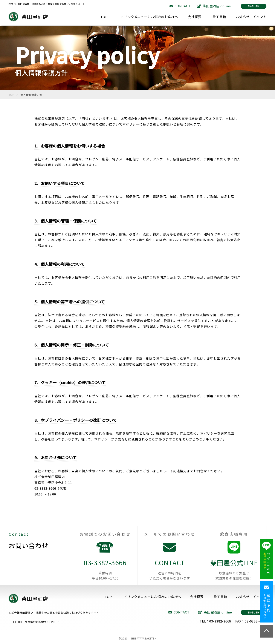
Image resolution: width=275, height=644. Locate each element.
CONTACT (180, 6)
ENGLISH (253, 6)
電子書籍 (219, 17)
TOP (104, 17)
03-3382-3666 (105, 569)
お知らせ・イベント (251, 17)
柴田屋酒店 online (214, 6)
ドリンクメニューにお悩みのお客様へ (149, 17)
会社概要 (195, 17)
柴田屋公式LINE (234, 569)
